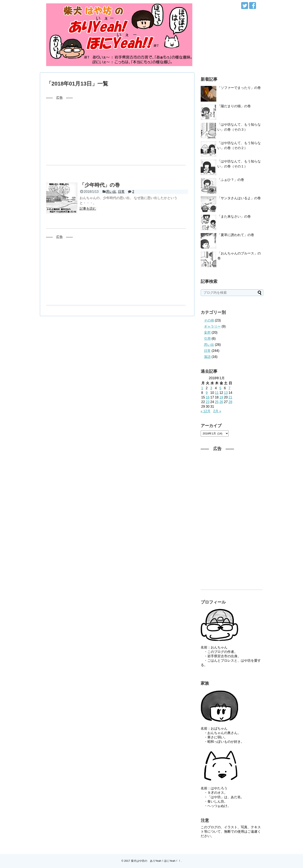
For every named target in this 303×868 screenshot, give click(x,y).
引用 (207, 339)
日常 (121, 192)
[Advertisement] (117, 129)
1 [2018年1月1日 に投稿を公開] (202, 388)
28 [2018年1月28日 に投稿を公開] (230, 402)
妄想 (207, 333)
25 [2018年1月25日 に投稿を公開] (217, 402)
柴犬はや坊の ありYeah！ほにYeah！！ (156, 861)
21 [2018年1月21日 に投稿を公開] (230, 397)
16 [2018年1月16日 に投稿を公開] (208, 397)
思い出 (111, 192)
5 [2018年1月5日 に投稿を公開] (220, 388)
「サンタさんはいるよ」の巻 (239, 198)
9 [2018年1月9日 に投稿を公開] (207, 393)
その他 (209, 320)
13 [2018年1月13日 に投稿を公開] (226, 393)
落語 (207, 357)
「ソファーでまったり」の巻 (239, 88)
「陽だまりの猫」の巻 (234, 106)
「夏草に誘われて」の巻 (236, 235)
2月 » (217, 411)
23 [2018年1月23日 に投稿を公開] (208, 402)
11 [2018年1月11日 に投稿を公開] (217, 393)
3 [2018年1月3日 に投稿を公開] (211, 388)
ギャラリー (212, 326)
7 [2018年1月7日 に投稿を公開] (229, 388)
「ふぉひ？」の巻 (231, 180)
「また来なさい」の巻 (234, 216)
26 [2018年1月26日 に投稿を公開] (221, 402)
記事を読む (88, 209)
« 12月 (206, 411)
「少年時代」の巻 (100, 185)
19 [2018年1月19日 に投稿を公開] (221, 397)
